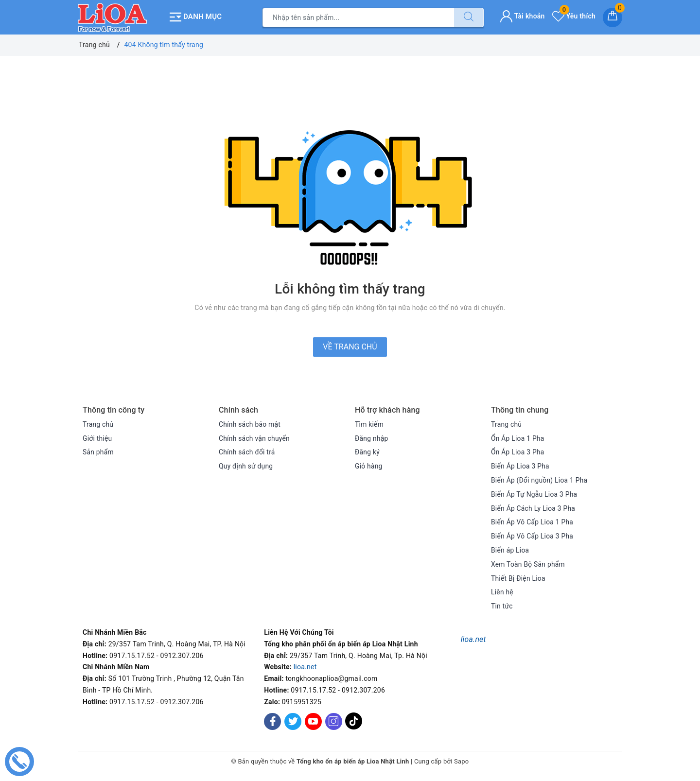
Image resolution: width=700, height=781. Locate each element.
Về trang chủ (350, 346)
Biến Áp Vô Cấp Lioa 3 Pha (533, 536)
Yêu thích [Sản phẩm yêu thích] (574, 16)
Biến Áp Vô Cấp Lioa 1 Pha (533, 521)
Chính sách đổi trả (247, 451)
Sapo (462, 761)
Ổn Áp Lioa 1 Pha (518, 438)
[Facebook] (272, 721)
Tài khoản (522, 16)
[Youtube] (313, 721)
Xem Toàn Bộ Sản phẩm (528, 564)
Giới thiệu (97, 438)
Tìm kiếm (369, 424)
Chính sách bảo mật (250, 424)
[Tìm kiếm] (469, 17)
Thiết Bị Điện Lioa (518, 578)
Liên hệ (502, 591)
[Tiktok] (354, 727)
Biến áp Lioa (510, 550)
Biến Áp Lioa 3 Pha (520, 466)
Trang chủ (98, 424)
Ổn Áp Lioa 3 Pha (518, 451)
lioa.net (305, 666)
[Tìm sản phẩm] (358, 17)
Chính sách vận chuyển (255, 438)
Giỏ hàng (369, 466)
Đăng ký (367, 451)
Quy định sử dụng (246, 466)
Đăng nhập (372, 438)
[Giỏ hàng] (612, 17)
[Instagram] (334, 721)
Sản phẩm (98, 451)
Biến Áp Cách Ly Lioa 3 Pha (534, 508)
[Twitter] (293, 721)
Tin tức (502, 606)
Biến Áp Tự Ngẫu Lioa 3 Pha (534, 494)
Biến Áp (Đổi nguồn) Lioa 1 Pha (540, 480)
